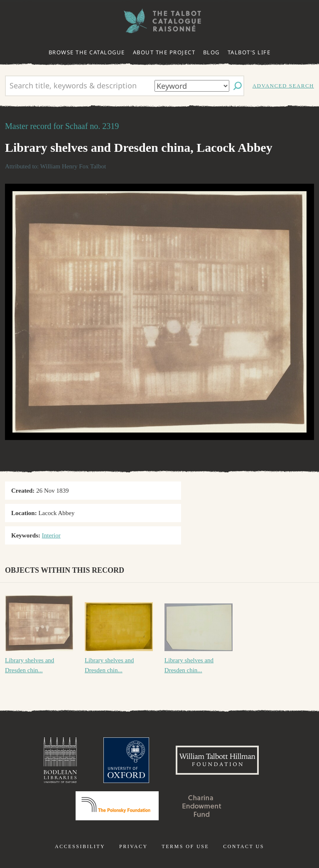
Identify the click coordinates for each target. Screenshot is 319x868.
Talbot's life (249, 52)
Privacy (134, 846)
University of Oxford (126, 760)
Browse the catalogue (87, 52)
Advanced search (283, 86)
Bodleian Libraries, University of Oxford (60, 760)
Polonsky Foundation (117, 806)
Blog (211, 52)
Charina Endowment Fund (202, 806)
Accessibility (80, 846)
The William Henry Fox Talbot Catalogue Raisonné (159, 21)
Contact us (244, 846)
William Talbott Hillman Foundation (217, 760)
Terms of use (185, 846)
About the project (164, 52)
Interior (51, 535)
